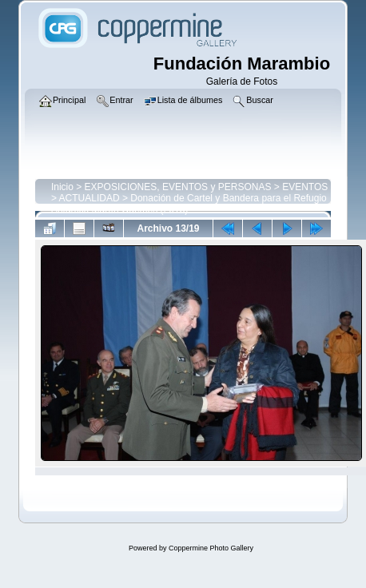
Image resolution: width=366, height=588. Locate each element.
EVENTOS (305, 187)
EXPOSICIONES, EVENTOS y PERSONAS (178, 187)
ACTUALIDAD (90, 198)
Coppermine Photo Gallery (211, 548)
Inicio (62, 187)
